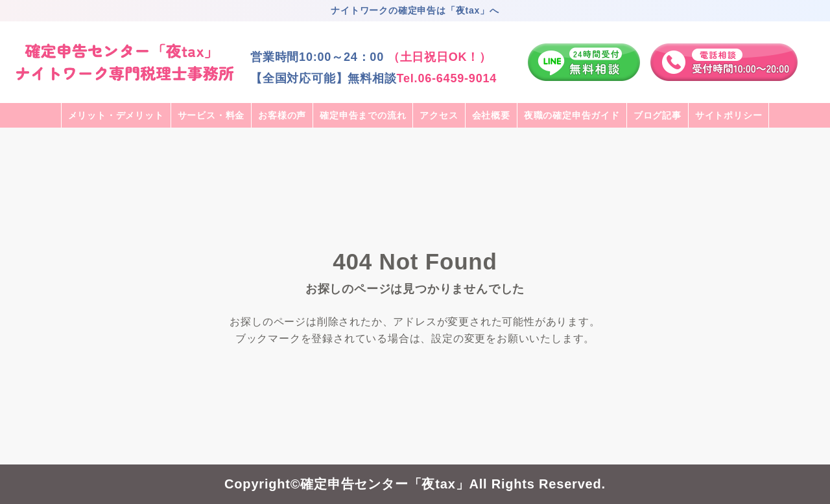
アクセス (439, 115)
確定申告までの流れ (363, 115)
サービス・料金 (211, 115)
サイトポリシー (729, 115)
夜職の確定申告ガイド (572, 115)
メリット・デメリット (116, 115)
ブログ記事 (658, 115)
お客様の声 (282, 115)
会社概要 (491, 115)
